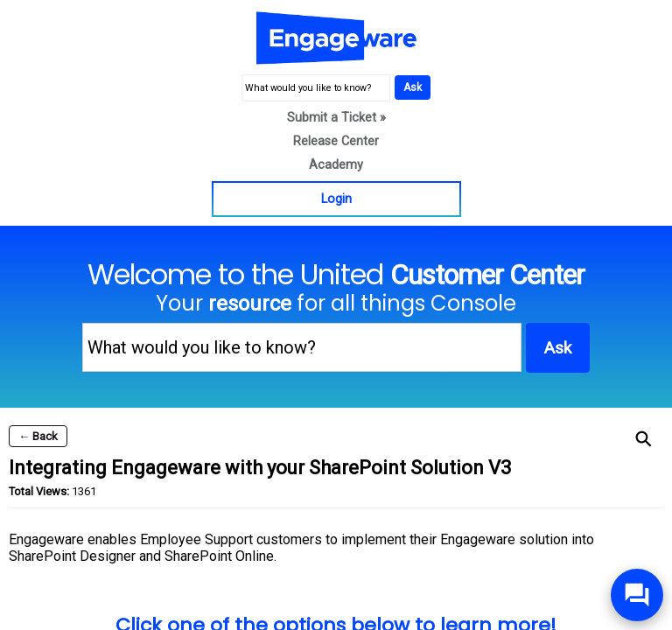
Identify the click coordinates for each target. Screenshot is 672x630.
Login (336, 199)
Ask (413, 87)
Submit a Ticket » (336, 118)
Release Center (336, 141)
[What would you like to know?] (316, 88)
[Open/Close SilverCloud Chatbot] (637, 595)
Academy (336, 165)
